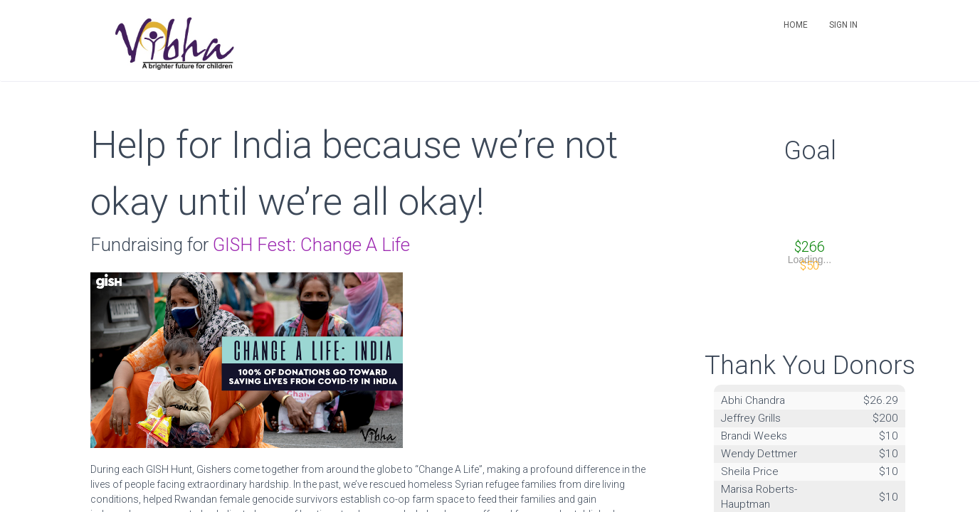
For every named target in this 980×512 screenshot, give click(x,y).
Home (796, 25)
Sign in (843, 25)
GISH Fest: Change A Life (311, 245)
